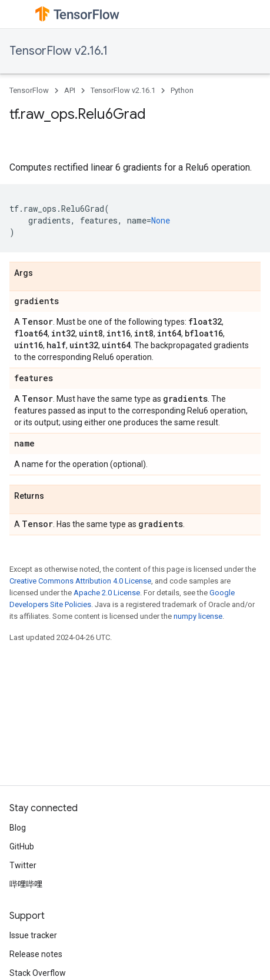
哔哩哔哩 (26, 884)
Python (182, 90)
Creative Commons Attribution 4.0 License (80, 581)
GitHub (22, 846)
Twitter (23, 865)
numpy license (198, 616)
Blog (18, 828)
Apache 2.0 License (107, 593)
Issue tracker (33, 935)
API (70, 90)
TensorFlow (29, 90)
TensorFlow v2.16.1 (59, 51)
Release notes (36, 954)
